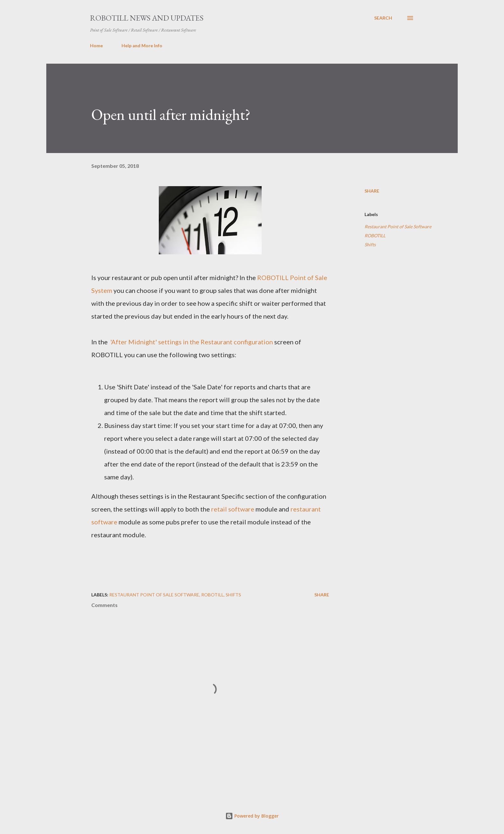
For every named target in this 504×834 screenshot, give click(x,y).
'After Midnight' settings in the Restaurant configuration (191, 342)
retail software (233, 509)
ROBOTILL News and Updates (147, 18)
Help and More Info (142, 45)
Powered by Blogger (252, 816)
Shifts (370, 245)
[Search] (383, 18)
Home (96, 45)
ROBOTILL (375, 236)
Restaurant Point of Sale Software (398, 227)
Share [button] (372, 191)
